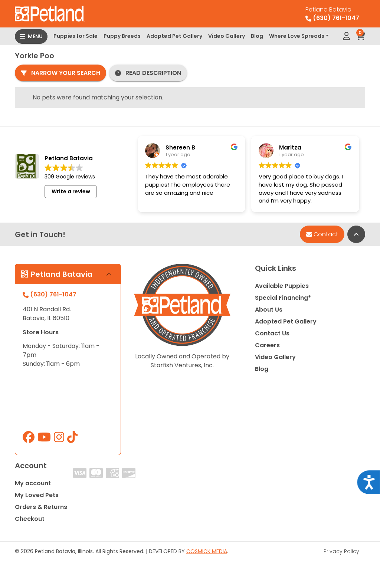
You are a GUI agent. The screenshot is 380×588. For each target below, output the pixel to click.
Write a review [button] (71, 197)
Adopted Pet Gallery (174, 36)
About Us (269, 310)
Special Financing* (283, 298)
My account (33, 483)
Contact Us (272, 333)
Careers (267, 345)
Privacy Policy (341, 551)
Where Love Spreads (297, 36)
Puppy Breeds (122, 36)
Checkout (30, 519)
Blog (257, 36)
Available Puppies (282, 286)
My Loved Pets (37, 495)
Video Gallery (227, 36)
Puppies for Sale (76, 36)
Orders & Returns (41, 507)
